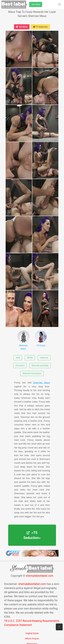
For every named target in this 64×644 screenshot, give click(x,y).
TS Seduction (40, 27)
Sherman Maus (23, 340)
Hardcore (44, 358)
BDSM (30, 358)
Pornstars (20, 366)
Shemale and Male (40, 366)
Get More (22, 27)
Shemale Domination (32, 373)
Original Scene (32, 633)
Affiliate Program (32, 639)
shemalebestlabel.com (40, 576)
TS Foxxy (41, 339)
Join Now (36, 4)
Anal (18, 358)
